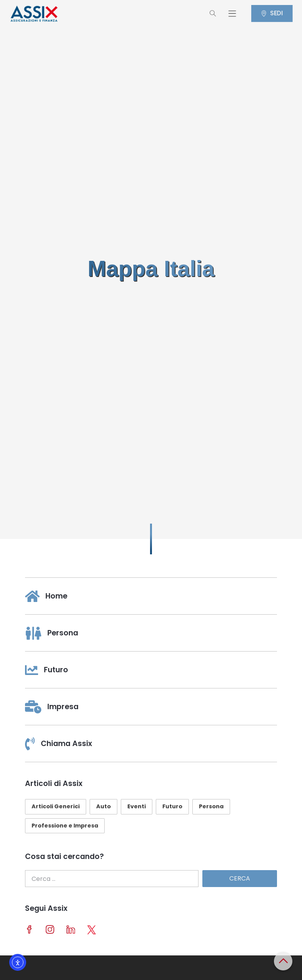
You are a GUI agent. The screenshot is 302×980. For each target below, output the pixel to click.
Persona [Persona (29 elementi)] (211, 806)
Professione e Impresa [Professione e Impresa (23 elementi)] (65, 826)
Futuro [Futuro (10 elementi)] (172, 806)
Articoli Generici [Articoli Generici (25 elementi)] (56, 806)
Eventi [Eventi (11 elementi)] (137, 806)
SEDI (275, 13)
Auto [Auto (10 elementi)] (103, 806)
